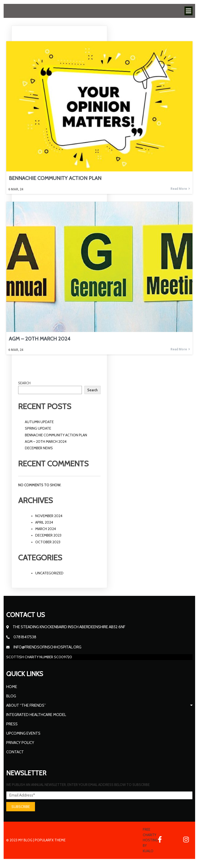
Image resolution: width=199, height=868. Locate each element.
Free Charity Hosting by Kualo (150, 840)
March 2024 (46, 529)
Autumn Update (39, 422)
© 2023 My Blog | (20, 840)
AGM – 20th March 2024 (46, 442)
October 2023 (48, 542)
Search (24, 383)
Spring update (38, 428)
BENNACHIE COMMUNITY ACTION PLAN (56, 435)
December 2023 (48, 535)
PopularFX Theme (50, 840)
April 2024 (44, 522)
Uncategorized (49, 573)
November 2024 (49, 516)
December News (39, 448)
